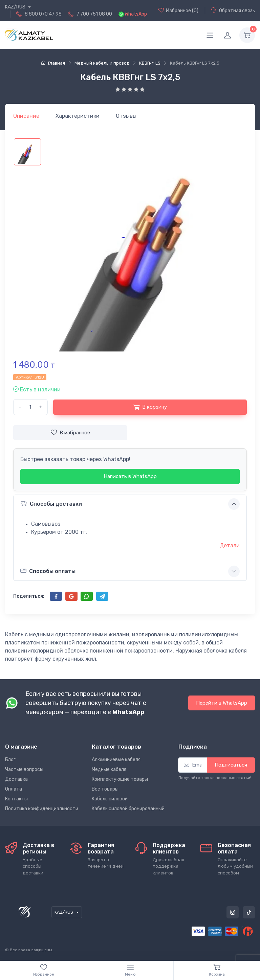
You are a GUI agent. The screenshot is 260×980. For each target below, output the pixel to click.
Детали (230, 545)
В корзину (150, 407)
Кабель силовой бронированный (128, 809)
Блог (10, 760)
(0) (178, 10)
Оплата (14, 789)
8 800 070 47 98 (43, 14)
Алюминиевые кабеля (116, 760)
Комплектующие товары (120, 779)
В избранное (70, 432)
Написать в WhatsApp (130, 476)
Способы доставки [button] (51, 504)
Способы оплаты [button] (48, 571)
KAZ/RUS (16, 7)
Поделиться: (29, 596)
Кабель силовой (110, 799)
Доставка (16, 779)
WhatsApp (136, 14)
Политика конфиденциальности (42, 809)
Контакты (16, 799)
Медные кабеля (109, 769)
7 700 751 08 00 (94, 14)
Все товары (105, 789)
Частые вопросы (24, 769)
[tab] (78, 116)
